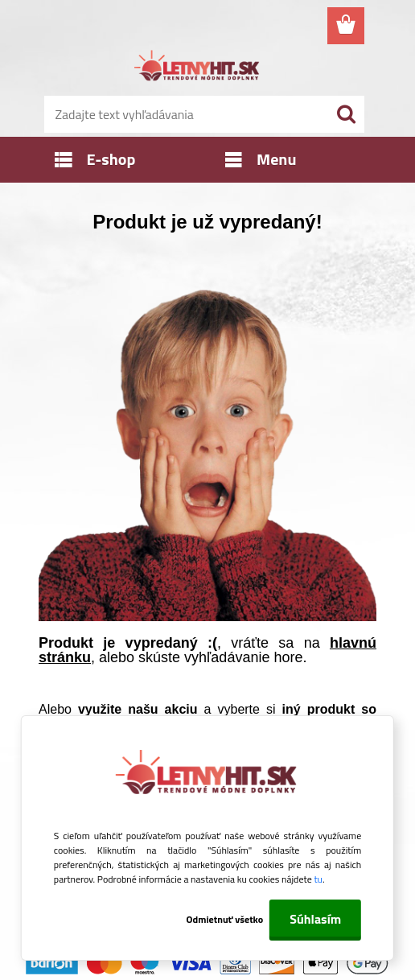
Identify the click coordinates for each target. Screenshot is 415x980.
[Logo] (197, 68)
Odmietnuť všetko (225, 919)
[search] (346, 114)
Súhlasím (315, 919)
